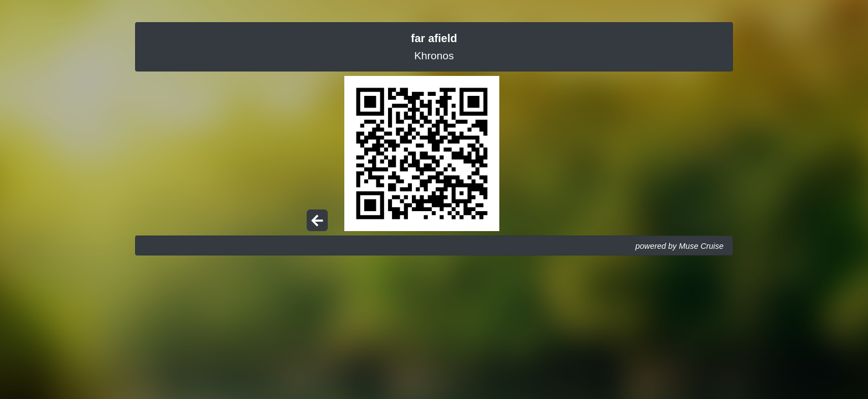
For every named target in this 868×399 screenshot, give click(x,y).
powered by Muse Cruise (680, 246)
